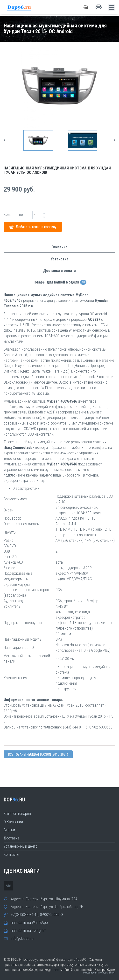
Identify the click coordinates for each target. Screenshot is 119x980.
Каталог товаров (17, 814)
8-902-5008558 (52, 915)
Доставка (11, 838)
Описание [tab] (59, 247)
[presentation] (4, 139)
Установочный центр (21, 846)
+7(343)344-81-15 (25, 915)
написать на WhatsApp (29, 923)
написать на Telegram (29, 931)
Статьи (9, 830)
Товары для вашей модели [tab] (60, 282)
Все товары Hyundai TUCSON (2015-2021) (38, 754)
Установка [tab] (59, 259)
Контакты (11, 854)
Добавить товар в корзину (33, 227)
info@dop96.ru (22, 938)
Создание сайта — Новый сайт (99, 973)
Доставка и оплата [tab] (59, 271)
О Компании (13, 822)
